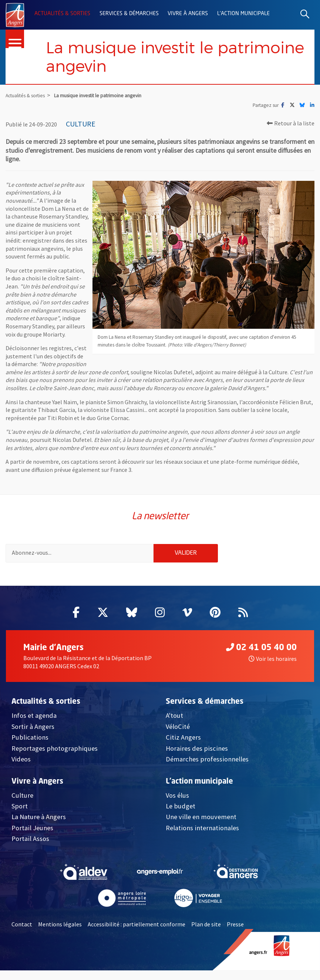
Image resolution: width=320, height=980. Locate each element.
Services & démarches (129, 14)
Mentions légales (60, 926)
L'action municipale (243, 14)
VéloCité (178, 728)
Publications (30, 739)
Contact (22, 926)
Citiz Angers (183, 739)
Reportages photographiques (55, 750)
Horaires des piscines (197, 750)
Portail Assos (30, 840)
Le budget (181, 807)
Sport (20, 807)
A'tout (174, 717)
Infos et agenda (34, 717)
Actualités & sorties (62, 14)
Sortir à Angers (33, 728)
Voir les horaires (273, 660)
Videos (21, 761)
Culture (22, 797)
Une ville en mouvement (201, 818)
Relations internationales (202, 829)
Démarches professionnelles (207, 761)
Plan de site (206, 926)
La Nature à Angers (39, 818)
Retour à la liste (291, 124)
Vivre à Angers (188, 14)
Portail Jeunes (32, 829)
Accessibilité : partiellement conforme (137, 926)
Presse (235, 926)
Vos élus (177, 797)
